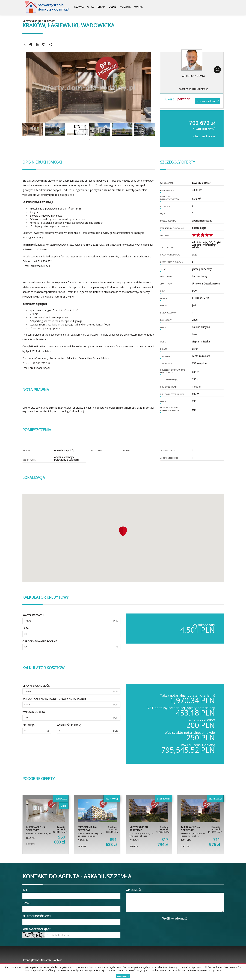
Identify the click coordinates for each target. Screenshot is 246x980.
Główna (79, 7)
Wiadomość (134, 890)
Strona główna (31, 960)
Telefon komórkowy (37, 916)
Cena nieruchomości (36, 686)
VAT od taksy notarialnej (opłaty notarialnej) (54, 699)
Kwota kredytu (33, 615)
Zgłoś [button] (113, 7)
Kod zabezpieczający (36, 929)
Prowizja (28, 725)
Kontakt (139, 7)
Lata (26, 628)
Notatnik (125, 7)
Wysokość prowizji (69, 725)
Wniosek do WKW (34, 712)
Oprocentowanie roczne (40, 641)
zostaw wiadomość (208, 101)
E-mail (27, 903)
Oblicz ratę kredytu (204, 136)
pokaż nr (183, 99)
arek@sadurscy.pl (41, 266)
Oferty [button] (101, 7)
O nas (91, 7)
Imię (25, 890)
